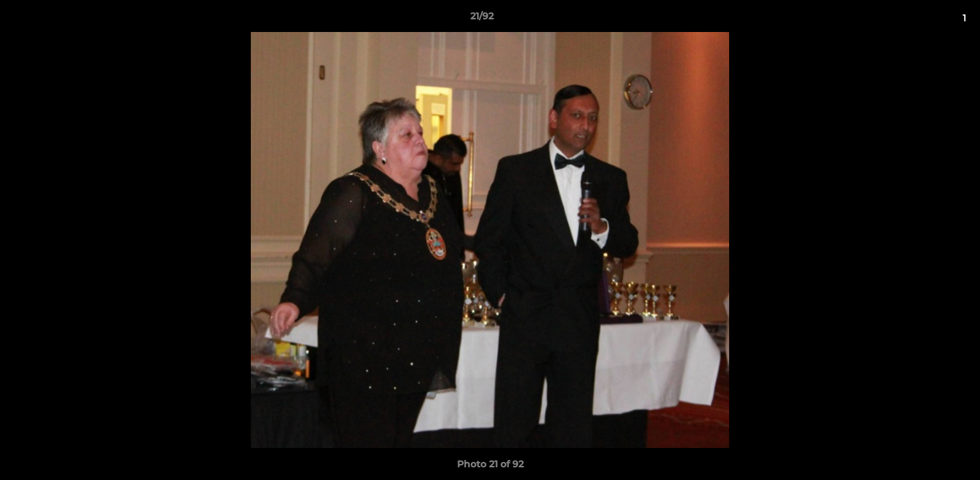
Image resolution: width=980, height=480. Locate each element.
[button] (924, 19)
